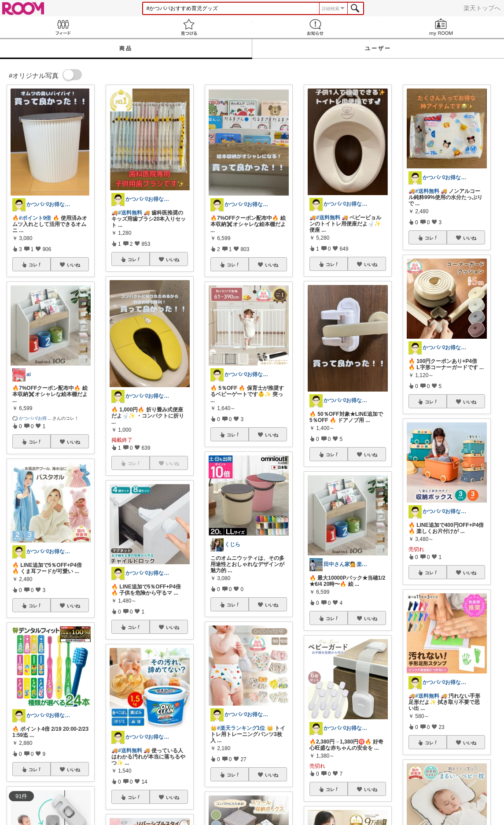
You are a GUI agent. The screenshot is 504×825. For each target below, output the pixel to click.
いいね (74, 265)
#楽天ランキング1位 (241, 728)
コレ (35, 265)
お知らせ (315, 27)
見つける (189, 27)
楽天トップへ (482, 8)
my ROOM (441, 27)
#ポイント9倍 (35, 218)
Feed (63, 27)
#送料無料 (130, 213)
